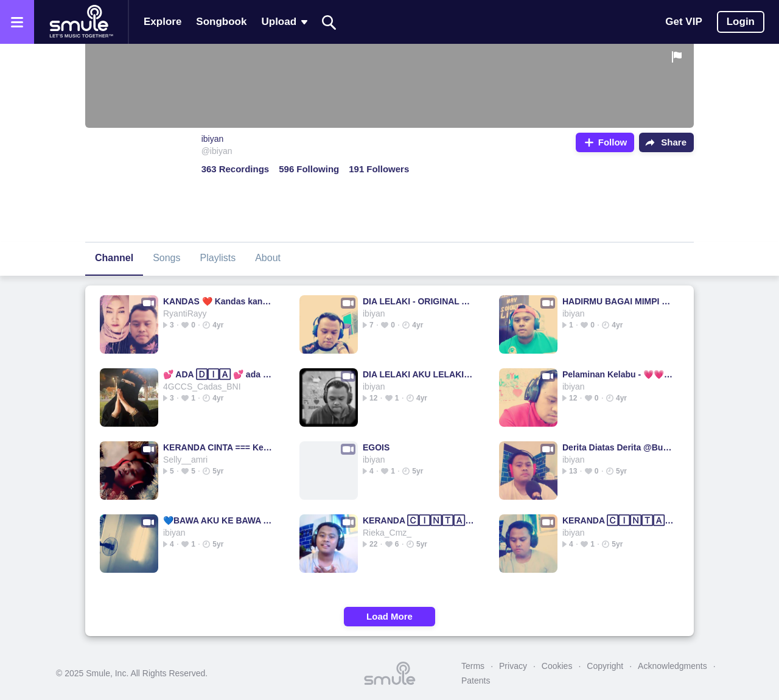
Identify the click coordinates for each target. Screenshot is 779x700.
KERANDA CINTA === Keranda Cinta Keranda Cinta (219, 447)
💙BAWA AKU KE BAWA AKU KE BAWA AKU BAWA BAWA (219, 520)
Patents (476, 681)
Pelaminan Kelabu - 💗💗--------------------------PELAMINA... (618, 374)
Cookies (557, 666)
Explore (162, 22)
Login (741, 22)
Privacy (513, 666)
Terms (473, 666)
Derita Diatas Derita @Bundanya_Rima (618, 447)
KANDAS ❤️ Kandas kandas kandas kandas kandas (219, 301)
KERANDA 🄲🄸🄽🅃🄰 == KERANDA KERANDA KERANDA (618, 520)
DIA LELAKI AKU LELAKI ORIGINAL (418, 374)
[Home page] (81, 22)
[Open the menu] (17, 22)
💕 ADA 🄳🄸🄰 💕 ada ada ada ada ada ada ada (219, 374)
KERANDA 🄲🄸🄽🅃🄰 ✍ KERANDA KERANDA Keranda (418, 520)
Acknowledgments (672, 666)
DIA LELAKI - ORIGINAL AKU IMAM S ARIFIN (418, 301)
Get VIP (683, 22)
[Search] (329, 22)
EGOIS (376, 447)
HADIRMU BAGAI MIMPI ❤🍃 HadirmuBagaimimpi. (618, 301)
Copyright (605, 666)
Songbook (221, 22)
